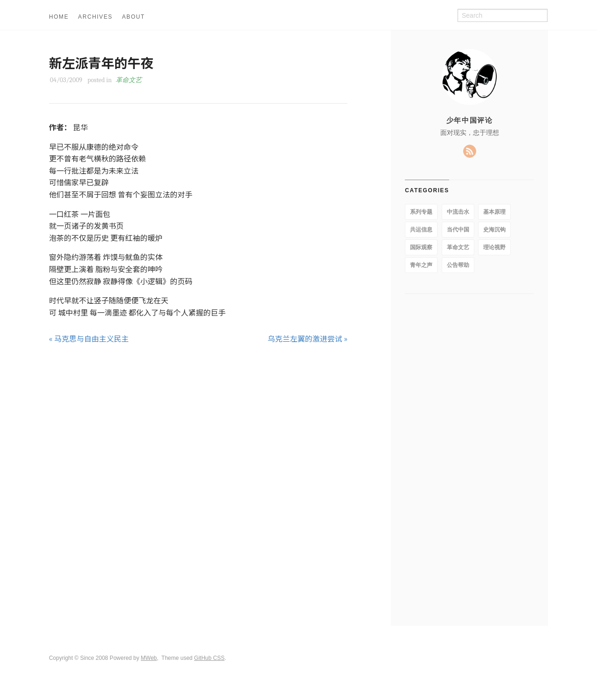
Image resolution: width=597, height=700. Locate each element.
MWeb (149, 658)
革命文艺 (129, 80)
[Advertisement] (198, 380)
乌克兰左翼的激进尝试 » (308, 338)
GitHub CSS (209, 658)
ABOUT (133, 17)
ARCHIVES (95, 17)
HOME (59, 17)
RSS (470, 151)
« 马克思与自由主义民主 (89, 338)
